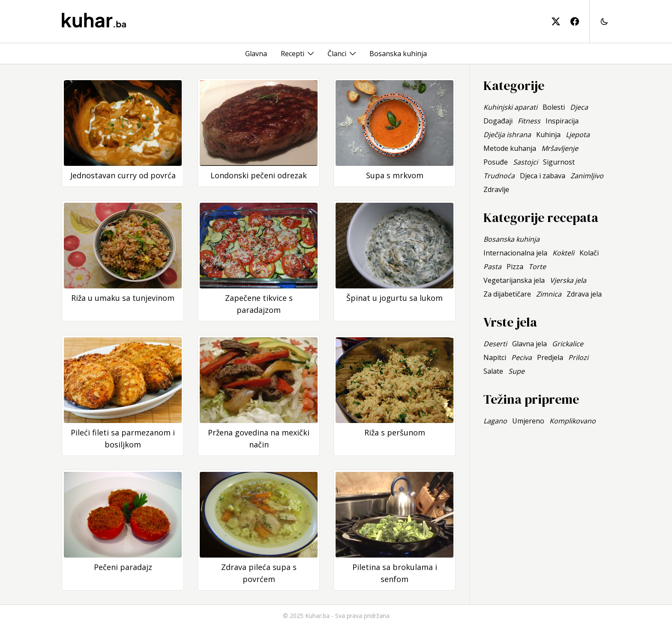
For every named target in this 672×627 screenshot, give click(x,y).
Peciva (522, 357)
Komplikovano (573, 421)
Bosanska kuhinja (398, 54)
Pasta (492, 267)
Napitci (495, 357)
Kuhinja (548, 135)
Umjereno (528, 421)
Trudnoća (499, 176)
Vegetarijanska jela (514, 280)
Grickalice (568, 344)
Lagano (495, 421)
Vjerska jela (568, 280)
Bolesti (554, 107)
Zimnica (549, 294)
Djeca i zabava (543, 176)
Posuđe (496, 162)
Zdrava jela (584, 294)
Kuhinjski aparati (510, 107)
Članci (337, 54)
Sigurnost (559, 162)
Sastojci (525, 162)
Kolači (589, 253)
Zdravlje (496, 189)
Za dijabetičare (507, 294)
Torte (537, 267)
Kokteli (563, 253)
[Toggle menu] (311, 54)
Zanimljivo (587, 176)
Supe (516, 371)
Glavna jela (529, 344)
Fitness (529, 121)
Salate (493, 371)
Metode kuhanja (510, 148)
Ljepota (578, 135)
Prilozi (578, 357)
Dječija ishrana (507, 135)
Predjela (550, 357)
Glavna (256, 54)
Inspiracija (562, 121)
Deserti (495, 344)
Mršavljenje (560, 148)
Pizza (515, 267)
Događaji (498, 121)
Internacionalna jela (515, 253)
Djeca (579, 107)
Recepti (292, 54)
